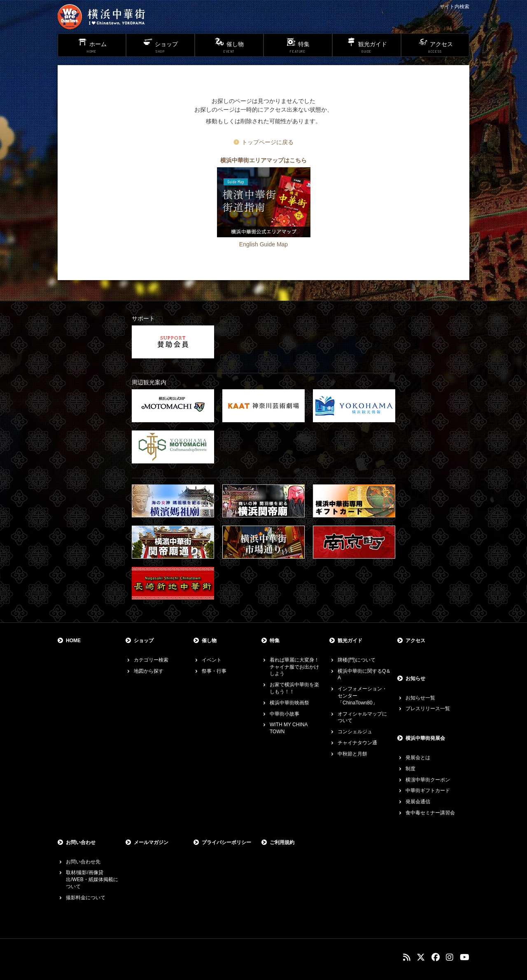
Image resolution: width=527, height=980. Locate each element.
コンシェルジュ (355, 732)
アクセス (415, 641)
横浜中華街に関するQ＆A (364, 675)
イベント (212, 660)
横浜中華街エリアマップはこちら (263, 160)
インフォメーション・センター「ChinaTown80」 (362, 696)
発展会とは (418, 758)
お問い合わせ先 (83, 862)
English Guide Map (263, 244)
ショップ (144, 641)
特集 (275, 641)
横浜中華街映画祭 (289, 703)
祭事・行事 (214, 671)
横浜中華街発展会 (425, 738)
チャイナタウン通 (357, 743)
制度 (410, 769)
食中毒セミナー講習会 (430, 813)
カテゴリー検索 (151, 660)
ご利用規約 (282, 842)
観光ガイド (350, 641)
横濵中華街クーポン (428, 780)
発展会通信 (418, 802)
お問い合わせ (81, 842)
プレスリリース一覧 (428, 709)
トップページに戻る (268, 142)
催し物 (209, 641)
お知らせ (415, 678)
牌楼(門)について (357, 660)
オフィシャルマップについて (362, 717)
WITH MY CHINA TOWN (289, 728)
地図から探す (149, 671)
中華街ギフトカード (428, 791)
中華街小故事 (284, 714)
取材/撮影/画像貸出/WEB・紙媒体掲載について (92, 879)
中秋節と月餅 (352, 754)
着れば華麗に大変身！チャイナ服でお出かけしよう (294, 667)
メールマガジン (151, 842)
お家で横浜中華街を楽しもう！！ (294, 688)
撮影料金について (86, 898)
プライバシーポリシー (226, 842)
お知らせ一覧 (420, 698)
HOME (73, 641)
